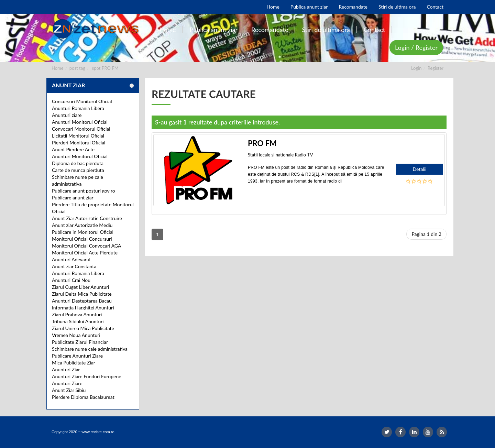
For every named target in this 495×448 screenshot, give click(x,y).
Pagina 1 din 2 (426, 234)
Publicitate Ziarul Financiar (80, 342)
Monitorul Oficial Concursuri (82, 239)
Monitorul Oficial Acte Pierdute (85, 253)
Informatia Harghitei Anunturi (83, 308)
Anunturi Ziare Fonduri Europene (87, 376)
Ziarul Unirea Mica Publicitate (83, 328)
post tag (77, 68)
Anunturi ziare (67, 115)
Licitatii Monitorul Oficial (78, 136)
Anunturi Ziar (66, 369)
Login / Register (416, 47)
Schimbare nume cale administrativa (90, 349)
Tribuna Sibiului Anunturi (78, 321)
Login (416, 68)
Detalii (420, 169)
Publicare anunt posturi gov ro (84, 191)
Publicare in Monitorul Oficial (83, 232)
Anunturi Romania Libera (78, 108)
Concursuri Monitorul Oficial (82, 101)
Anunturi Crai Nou (71, 280)
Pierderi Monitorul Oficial (79, 143)
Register (436, 68)
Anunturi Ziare (67, 383)
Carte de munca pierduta (78, 170)
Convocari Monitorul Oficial (81, 129)
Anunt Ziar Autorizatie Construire (87, 218)
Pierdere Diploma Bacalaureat (83, 397)
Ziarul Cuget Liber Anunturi (80, 287)
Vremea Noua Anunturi (76, 335)
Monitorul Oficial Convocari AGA (87, 246)
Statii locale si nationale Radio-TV (280, 155)
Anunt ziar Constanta (74, 266)
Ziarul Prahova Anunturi (77, 314)
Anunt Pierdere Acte (73, 149)
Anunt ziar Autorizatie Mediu (82, 225)
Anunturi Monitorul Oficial (80, 122)
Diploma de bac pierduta (78, 163)
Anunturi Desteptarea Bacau (82, 301)
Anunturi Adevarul (71, 259)
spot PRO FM (105, 68)
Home (58, 68)
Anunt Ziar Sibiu (69, 390)
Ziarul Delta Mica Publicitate (82, 294)
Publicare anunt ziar (73, 198)
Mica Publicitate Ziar (74, 363)
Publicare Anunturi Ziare (77, 356)
